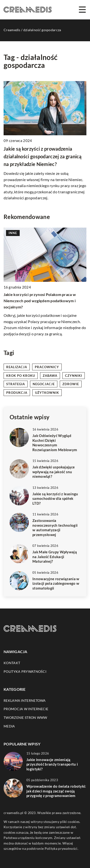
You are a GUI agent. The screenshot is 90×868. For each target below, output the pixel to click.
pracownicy (47, 367)
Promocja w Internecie (26, 709)
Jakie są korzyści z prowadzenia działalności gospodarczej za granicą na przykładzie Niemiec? (43, 156)
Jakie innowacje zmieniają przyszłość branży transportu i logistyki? (52, 764)
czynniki (74, 376)
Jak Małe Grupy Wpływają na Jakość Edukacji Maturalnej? (55, 557)
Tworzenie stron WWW (25, 717)
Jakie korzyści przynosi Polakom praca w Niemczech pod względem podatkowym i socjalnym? (40, 301)
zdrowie (71, 384)
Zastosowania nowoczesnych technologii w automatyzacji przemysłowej (55, 528)
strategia (16, 384)
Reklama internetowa (25, 700)
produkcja (17, 393)
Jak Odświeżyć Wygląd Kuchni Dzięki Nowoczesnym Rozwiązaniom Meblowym (55, 443)
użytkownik (47, 393)
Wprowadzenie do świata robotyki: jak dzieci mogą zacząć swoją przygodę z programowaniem (56, 791)
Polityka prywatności (25, 671)
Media (9, 726)
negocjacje (44, 384)
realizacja (17, 367)
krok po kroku (21, 376)
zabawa (50, 376)
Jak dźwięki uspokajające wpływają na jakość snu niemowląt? (54, 472)
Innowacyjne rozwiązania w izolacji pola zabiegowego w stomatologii (56, 583)
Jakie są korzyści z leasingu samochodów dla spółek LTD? (55, 499)
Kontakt (12, 663)
